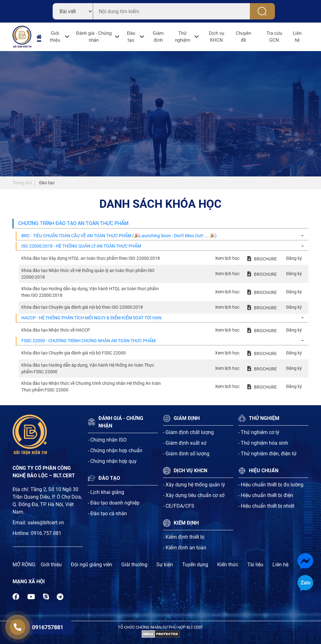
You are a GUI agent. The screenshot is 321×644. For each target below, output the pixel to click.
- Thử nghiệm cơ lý (259, 432)
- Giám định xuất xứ (185, 443)
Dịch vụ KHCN (216, 37)
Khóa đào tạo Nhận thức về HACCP (56, 330)
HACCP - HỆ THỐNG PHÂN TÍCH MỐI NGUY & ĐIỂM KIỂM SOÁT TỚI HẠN (91, 318)
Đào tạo (131, 37)
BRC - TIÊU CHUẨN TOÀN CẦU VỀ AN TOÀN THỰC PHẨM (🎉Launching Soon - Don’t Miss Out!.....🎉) (119, 236)
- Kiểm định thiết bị (184, 537)
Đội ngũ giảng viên (92, 565)
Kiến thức (228, 565)
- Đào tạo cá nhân (107, 513)
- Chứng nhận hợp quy (112, 461)
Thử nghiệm (183, 37)
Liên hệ (297, 37)
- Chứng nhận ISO (107, 440)
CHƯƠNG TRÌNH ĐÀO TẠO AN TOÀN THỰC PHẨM (73, 223)
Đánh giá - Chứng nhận (94, 37)
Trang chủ (22, 183)
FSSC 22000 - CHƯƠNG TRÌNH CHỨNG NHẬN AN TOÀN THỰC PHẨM (88, 341)
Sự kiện (165, 565)
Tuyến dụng (195, 565)
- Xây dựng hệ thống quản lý (194, 485)
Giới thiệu (55, 37)
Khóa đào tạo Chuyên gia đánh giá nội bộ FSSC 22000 (74, 353)
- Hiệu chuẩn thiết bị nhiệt (266, 506)
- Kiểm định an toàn (185, 548)
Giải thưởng (134, 565)
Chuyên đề (243, 37)
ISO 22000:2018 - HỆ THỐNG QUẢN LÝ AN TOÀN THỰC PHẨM (81, 246)
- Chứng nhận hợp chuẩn (115, 450)
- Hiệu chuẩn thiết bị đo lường (271, 485)
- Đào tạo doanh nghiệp (114, 503)
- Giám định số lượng (186, 454)
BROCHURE (265, 259)
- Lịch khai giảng (106, 492)
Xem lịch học (227, 258)
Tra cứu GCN (274, 37)
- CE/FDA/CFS (179, 506)
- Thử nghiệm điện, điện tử (267, 454)
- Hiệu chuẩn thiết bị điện (266, 495)
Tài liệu (255, 565)
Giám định (158, 37)
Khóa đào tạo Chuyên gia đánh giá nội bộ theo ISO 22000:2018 (82, 307)
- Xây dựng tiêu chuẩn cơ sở (194, 495)
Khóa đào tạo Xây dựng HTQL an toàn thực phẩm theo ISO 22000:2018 (91, 258)
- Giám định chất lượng (188, 432)
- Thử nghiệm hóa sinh (263, 443)
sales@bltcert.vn (46, 523)
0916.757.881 (46, 533)
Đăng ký (294, 258)
